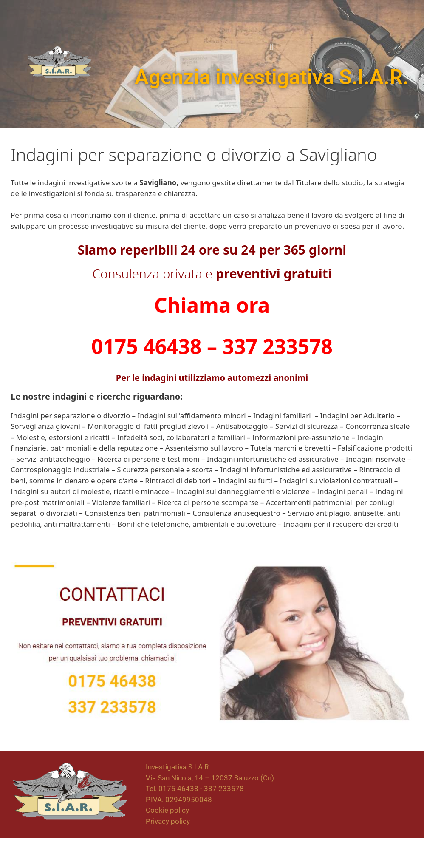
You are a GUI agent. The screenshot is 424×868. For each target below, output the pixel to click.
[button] (272, 47)
